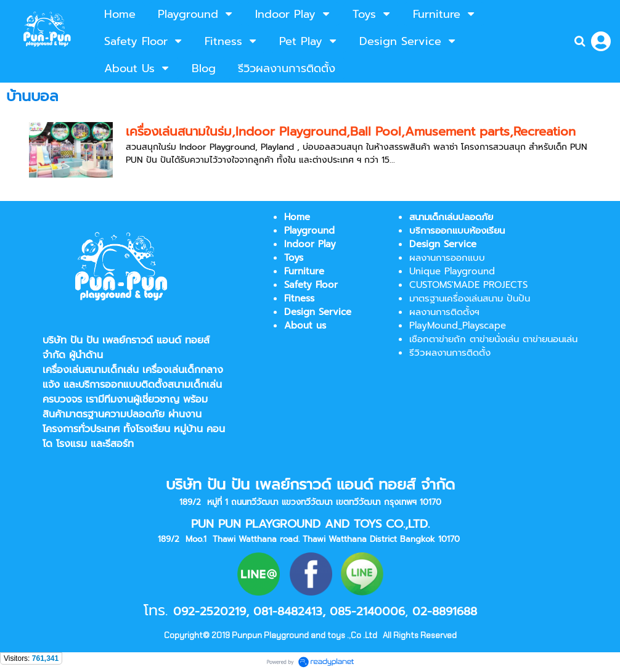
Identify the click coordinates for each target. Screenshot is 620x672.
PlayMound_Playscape (458, 326)
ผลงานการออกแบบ (447, 258)
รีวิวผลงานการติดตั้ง (450, 353)
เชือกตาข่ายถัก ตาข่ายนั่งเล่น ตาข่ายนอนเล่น (493, 339)
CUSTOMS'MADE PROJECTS (468, 285)
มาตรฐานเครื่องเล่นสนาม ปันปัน (470, 298)
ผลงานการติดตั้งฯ (444, 312)
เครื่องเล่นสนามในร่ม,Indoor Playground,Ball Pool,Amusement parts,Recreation (351, 131)
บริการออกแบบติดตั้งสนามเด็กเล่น (150, 385)
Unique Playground (452, 271)
